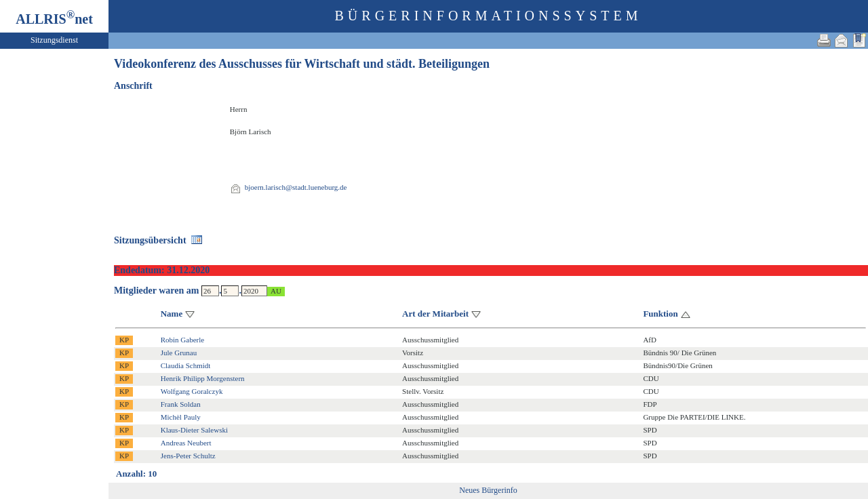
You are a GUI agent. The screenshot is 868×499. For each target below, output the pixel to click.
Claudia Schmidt (186, 365)
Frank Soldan (181, 404)
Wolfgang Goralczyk (192, 391)
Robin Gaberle (182, 340)
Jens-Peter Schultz (188, 456)
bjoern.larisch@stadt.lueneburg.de (296, 187)
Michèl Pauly (181, 417)
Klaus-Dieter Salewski (194, 430)
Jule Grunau (179, 353)
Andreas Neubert (186, 443)
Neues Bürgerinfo (488, 490)
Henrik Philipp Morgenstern (203, 378)
